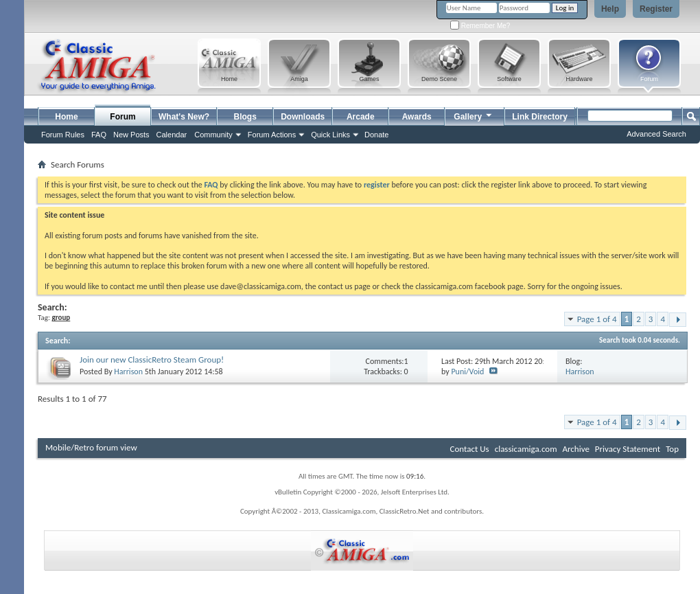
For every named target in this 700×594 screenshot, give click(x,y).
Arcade (361, 117)
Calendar (172, 135)
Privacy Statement (628, 449)
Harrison (128, 372)
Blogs (245, 117)
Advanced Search (656, 134)
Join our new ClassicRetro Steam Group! (152, 359)
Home (66, 117)
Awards (417, 117)
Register (656, 9)
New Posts (131, 135)
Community (213, 135)
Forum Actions (272, 135)
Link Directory (540, 117)
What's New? (184, 117)
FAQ (99, 135)
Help (610, 9)
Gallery (474, 115)
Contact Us (470, 449)
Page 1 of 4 (597, 319)
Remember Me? (480, 26)
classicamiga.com (526, 449)
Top (672, 449)
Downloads (303, 117)
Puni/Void (467, 372)
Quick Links (330, 135)
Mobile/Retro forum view (91, 447)
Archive (575, 449)
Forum (122, 117)
